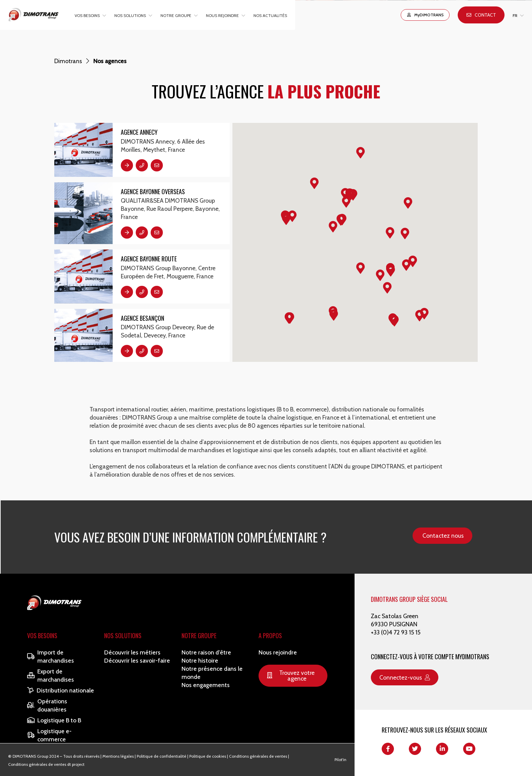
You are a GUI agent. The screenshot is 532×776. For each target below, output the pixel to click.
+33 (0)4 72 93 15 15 (396, 632)
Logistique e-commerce (49, 735)
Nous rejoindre (222, 15)
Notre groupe (176, 15)
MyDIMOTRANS (425, 15)
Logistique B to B (54, 720)
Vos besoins (87, 15)
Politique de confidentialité (161, 756)
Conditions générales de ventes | (259, 756)
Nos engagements (206, 685)
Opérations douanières (47, 705)
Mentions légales (118, 756)
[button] (406, 265)
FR (515, 15)
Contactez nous (443, 535)
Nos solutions (130, 15)
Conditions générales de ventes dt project (46, 764)
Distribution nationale (61, 690)
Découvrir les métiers (132, 652)
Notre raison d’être (206, 652)
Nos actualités (270, 15)
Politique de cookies (208, 756)
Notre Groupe (199, 635)
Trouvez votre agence (291, 676)
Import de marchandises (51, 656)
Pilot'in (340, 760)
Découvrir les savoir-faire (137, 660)
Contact (481, 15)
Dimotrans (68, 61)
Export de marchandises (51, 675)
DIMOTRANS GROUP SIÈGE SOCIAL (409, 599)
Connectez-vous (405, 677)
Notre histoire (200, 660)
